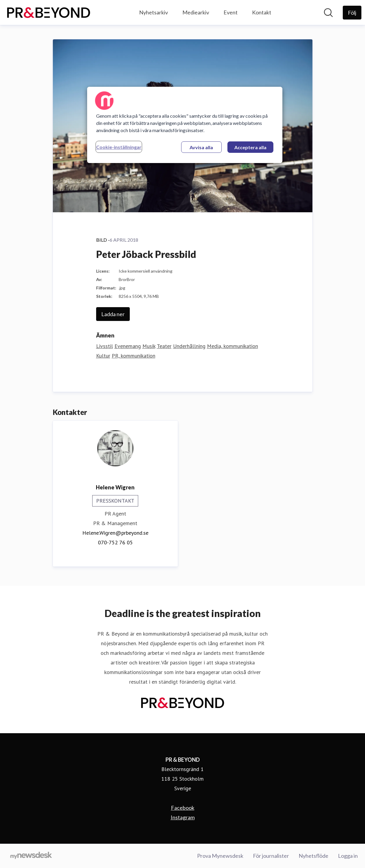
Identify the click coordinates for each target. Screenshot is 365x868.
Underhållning (189, 346)
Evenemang (128, 346)
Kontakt (262, 12)
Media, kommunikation (233, 346)
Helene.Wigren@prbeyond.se (115, 533)
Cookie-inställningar (119, 147)
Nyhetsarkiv (154, 12)
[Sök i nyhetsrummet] (328, 13)
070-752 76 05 (115, 542)
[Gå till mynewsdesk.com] (31, 856)
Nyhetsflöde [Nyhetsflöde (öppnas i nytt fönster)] (313, 856)
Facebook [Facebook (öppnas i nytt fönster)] (183, 808)
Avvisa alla (201, 147)
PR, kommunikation (134, 356)
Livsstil (105, 346)
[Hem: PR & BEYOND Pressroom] (49, 12)
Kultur (103, 356)
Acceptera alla (250, 147)
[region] (185, 125)
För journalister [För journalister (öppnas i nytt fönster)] (271, 856)
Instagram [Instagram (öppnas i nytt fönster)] (183, 817)
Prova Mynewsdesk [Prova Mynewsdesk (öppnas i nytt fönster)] (220, 856)
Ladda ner (113, 314)
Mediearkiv (196, 12)
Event (231, 12)
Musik (149, 346)
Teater (164, 346)
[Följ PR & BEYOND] (352, 13)
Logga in (348, 856)
